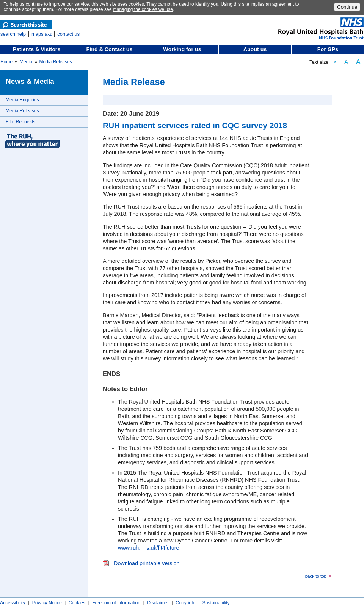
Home (6, 62)
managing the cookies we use (143, 9)
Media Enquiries (22, 100)
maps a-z (42, 34)
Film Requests (20, 122)
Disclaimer (158, 603)
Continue (347, 7)
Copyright (185, 603)
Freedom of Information (116, 603)
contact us (68, 34)
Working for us (182, 49)
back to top (316, 576)
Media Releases (56, 62)
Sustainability (216, 603)
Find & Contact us (110, 49)
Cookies (77, 603)
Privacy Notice (47, 603)
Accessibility (13, 603)
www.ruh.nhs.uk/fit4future (149, 548)
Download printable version (147, 563)
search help (13, 34)
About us (255, 49)
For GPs (328, 49)
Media (26, 62)
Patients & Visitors (37, 49)
